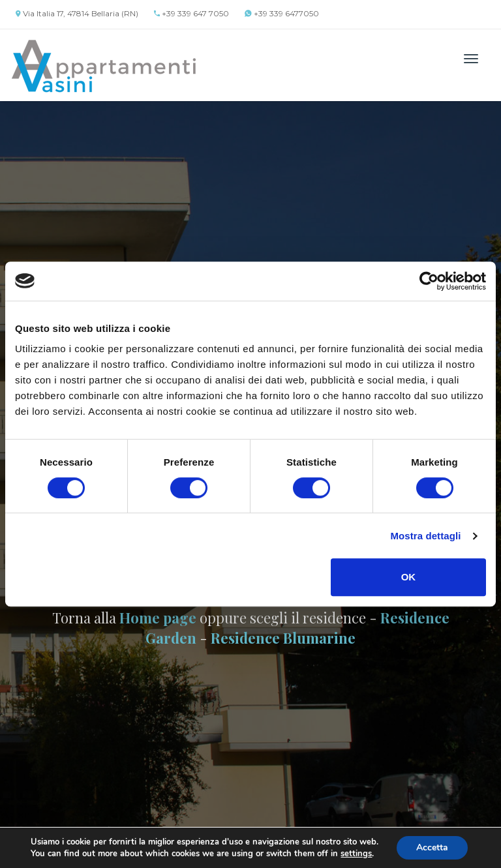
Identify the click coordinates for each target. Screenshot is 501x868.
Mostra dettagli (425, 536)
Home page (158, 618)
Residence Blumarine (283, 638)
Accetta (432, 847)
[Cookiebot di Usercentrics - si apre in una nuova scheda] (429, 281)
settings (356, 854)
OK (409, 577)
